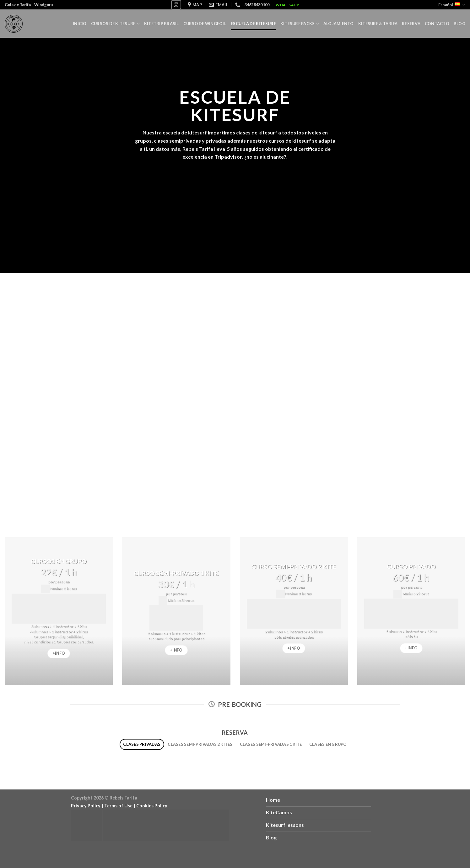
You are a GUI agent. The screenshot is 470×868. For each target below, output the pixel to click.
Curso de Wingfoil (205, 24)
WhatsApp (288, 5)
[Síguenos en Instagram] (176, 5)
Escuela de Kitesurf (253, 24)
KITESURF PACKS (300, 24)
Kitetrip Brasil (162, 24)
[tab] (142, 744)
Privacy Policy (86, 806)
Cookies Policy (152, 806)
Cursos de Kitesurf (115, 24)
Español (452, 5)
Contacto (437, 24)
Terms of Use (118, 806)
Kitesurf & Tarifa (378, 24)
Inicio (80, 24)
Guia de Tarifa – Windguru (29, 5)
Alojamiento (339, 24)
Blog (459, 24)
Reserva (411, 24)
